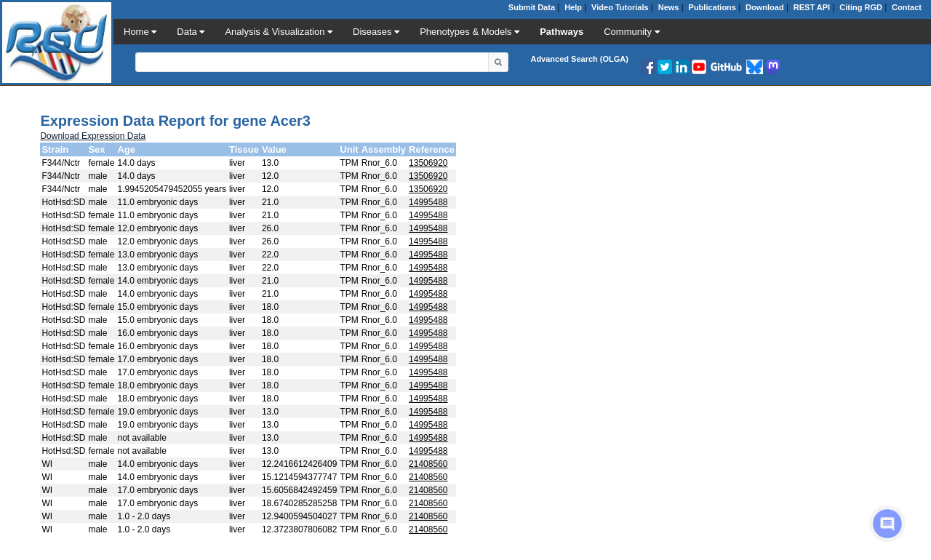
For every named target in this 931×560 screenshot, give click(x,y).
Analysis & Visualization (279, 32)
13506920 (428, 163)
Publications (712, 7)
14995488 (428, 202)
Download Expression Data (93, 136)
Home (140, 32)
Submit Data (532, 7)
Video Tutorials (620, 7)
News (669, 7)
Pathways (562, 32)
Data (191, 32)
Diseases (376, 32)
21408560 (428, 464)
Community (631, 32)
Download (765, 7)
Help (573, 7)
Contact (907, 7)
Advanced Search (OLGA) (579, 59)
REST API (812, 7)
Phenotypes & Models (470, 32)
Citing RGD (861, 7)
